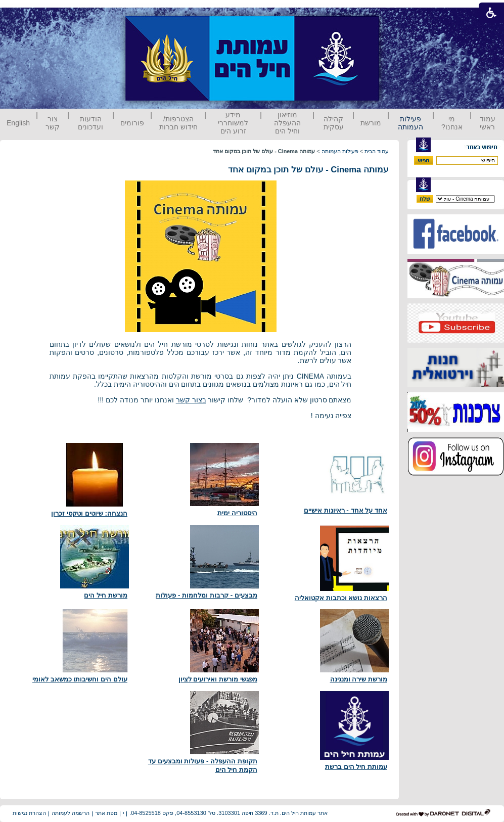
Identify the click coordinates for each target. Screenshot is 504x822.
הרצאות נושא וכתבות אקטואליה (341, 598)
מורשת (371, 123)
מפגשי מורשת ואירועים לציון (218, 679)
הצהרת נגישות (29, 813)
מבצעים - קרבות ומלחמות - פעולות (207, 595)
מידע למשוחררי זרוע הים (233, 123)
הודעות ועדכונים (90, 123)
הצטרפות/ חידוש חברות (178, 123)
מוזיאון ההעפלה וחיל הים (287, 123)
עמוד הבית (377, 151)
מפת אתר (106, 813)
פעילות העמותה (410, 123)
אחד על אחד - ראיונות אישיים (346, 510)
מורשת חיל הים (105, 595)
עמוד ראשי (488, 123)
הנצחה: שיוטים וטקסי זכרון (89, 513)
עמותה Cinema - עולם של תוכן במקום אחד (308, 170)
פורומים (132, 123)
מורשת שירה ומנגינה (359, 679)
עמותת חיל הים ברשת (356, 767)
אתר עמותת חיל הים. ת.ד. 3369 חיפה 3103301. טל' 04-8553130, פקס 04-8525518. (228, 813)
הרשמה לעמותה (71, 813)
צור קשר (53, 123)
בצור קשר (191, 400)
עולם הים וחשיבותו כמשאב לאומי (80, 679)
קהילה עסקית (334, 123)
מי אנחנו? (452, 123)
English (18, 123)
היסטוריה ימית (237, 513)
